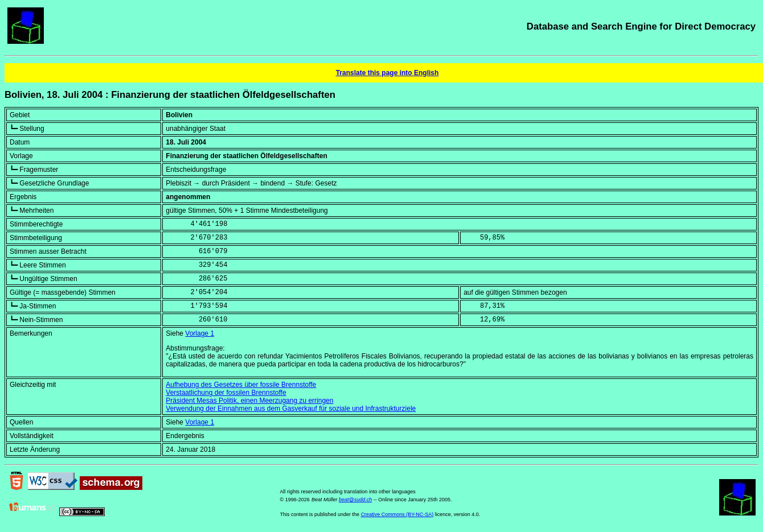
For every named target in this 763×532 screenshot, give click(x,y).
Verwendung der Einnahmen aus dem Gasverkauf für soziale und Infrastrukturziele (291, 409)
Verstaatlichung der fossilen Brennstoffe (226, 393)
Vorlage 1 (200, 333)
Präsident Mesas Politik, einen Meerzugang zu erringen (249, 401)
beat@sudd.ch (355, 500)
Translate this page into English (387, 73)
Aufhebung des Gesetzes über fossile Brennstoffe (241, 385)
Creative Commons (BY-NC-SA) (397, 514)
